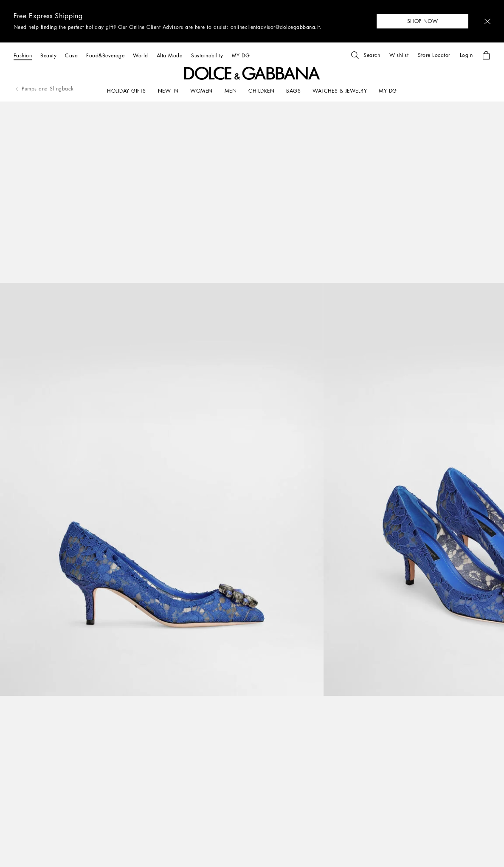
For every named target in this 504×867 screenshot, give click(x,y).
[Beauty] (48, 55)
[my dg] (388, 91)
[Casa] (71, 55)
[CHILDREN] (261, 91)
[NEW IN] (168, 91)
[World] (140, 55)
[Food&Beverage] (105, 55)
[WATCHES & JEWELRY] (340, 91)
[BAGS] (293, 91)
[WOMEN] (201, 91)
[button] (487, 21)
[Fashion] (23, 55)
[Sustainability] (207, 55)
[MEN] (231, 91)
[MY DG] (241, 55)
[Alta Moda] (170, 55)
